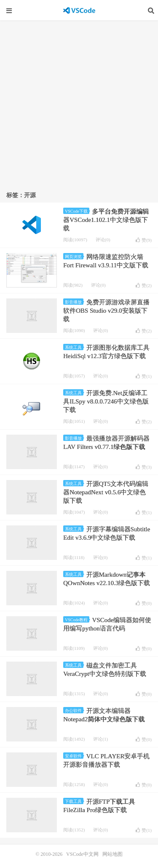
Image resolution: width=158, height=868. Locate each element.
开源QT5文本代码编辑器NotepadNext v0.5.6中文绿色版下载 (106, 492)
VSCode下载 (77, 211)
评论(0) (103, 240)
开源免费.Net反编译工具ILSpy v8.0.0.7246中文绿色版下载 (106, 401)
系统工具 (74, 347)
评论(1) (100, 739)
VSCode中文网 (79, 11)
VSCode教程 (77, 620)
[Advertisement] (79, 103)
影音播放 (74, 302)
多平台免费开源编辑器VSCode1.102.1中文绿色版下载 (106, 220)
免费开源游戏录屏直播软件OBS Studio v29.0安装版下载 (106, 311)
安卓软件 (74, 756)
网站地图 (112, 854)
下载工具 (74, 801)
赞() (144, 240)
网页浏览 (74, 257)
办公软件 (74, 711)
